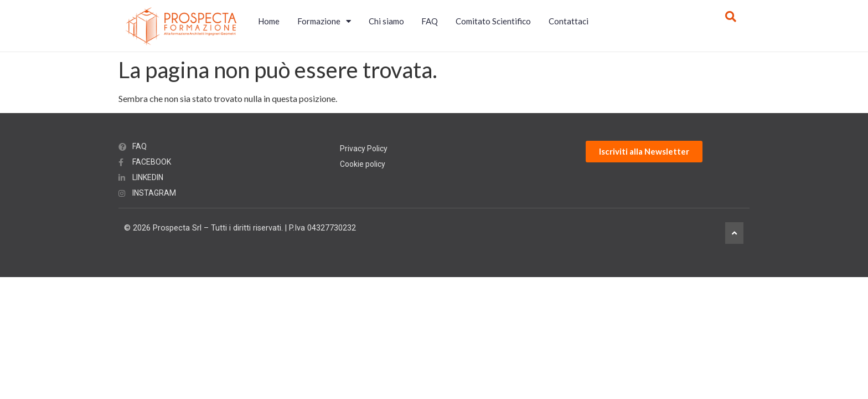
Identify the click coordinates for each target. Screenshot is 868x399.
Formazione (324, 21)
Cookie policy (363, 164)
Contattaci (569, 21)
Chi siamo (386, 21)
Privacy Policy (364, 149)
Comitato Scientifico (493, 21)
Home (269, 21)
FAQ (430, 21)
